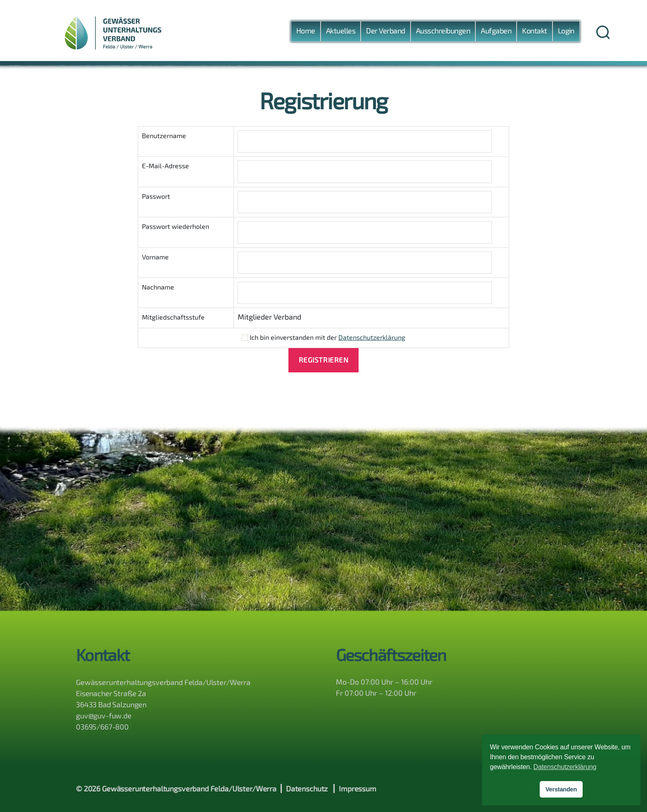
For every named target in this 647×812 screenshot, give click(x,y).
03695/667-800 (102, 727)
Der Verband (385, 33)
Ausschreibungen (443, 33)
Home (306, 33)
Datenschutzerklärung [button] (565, 767)
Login (566, 33)
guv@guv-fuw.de (104, 716)
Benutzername (164, 135)
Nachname (158, 287)
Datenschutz (307, 788)
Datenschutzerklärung (372, 337)
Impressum (358, 788)
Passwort (156, 196)
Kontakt (534, 33)
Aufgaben (496, 33)
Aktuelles (341, 33)
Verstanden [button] (561, 789)
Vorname (155, 257)
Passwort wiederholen (176, 226)
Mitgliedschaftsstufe (173, 317)
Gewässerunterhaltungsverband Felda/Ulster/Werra (189, 788)
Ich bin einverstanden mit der (323, 337)
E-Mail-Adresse (165, 166)
